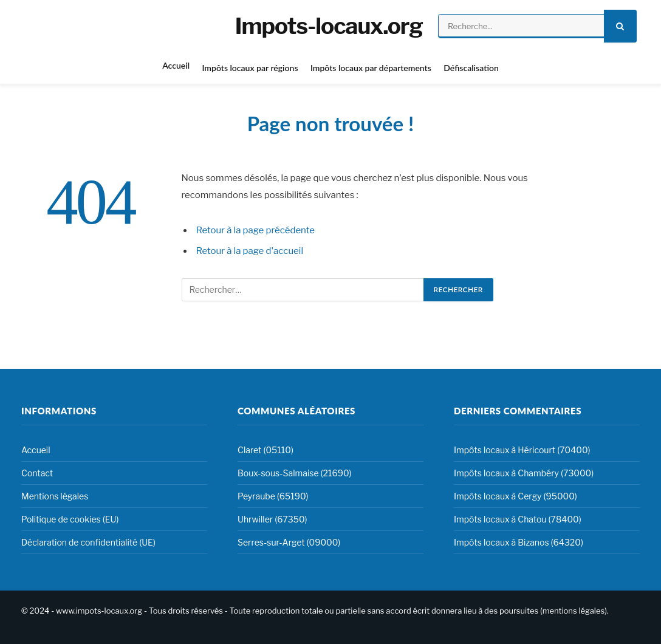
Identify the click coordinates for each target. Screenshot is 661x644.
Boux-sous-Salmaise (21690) (295, 473)
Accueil (176, 65)
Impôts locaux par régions (250, 68)
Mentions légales (55, 496)
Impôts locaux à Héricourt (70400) (522, 450)
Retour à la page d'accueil (250, 251)
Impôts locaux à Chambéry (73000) (524, 473)
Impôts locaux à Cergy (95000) (515, 496)
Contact (37, 473)
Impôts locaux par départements (371, 68)
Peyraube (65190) (273, 496)
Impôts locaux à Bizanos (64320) (519, 542)
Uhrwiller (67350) (272, 519)
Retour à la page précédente (256, 230)
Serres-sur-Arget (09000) (289, 542)
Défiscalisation (471, 68)
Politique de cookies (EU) (70, 519)
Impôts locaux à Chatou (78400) (518, 519)
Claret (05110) (265, 450)
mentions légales (574, 611)
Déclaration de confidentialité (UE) (88, 542)
